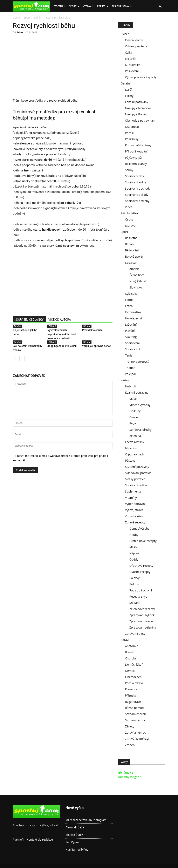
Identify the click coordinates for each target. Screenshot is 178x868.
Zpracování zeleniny (143, 627)
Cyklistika (131, 294)
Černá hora (137, 275)
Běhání (38, 18)
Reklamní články (136, 164)
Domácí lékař (134, 664)
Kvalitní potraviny (137, 392)
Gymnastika (133, 312)
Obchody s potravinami (141, 120)
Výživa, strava (134, 510)
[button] (160, 6)
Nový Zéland (138, 281)
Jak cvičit (131, 59)
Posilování (132, 71)
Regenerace (133, 702)
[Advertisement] (47, 67)
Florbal (130, 300)
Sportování (132, 343)
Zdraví (103, 6)
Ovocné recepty (140, 572)
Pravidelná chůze (92, 330)
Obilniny (135, 411)
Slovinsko (136, 287)
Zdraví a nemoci (136, 733)
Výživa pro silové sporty (141, 77)
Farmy (129, 96)
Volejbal (130, 374)
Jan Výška (72, 842)
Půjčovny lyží (134, 158)
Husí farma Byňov (77, 850)
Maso (133, 399)
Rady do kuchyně (141, 590)
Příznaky (131, 695)
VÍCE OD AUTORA (60, 320)
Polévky (135, 578)
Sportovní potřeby (137, 201)
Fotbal (129, 306)
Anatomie (132, 646)
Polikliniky (132, 139)
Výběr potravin (135, 504)
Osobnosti (132, 127)
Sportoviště (133, 349)
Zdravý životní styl (137, 739)
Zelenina (135, 436)
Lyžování (131, 324)
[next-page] (22, 358)
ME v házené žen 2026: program (86, 820)
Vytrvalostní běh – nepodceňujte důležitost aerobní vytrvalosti (62, 334)
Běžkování (132, 250)
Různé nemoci (135, 708)
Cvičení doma (134, 40)
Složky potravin (135, 479)
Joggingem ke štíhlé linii (62, 346)
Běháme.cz (126, 772)
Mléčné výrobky (140, 405)
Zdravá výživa (134, 516)
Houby (134, 535)
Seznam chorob (136, 714)
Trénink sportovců (137, 362)
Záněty (130, 726)
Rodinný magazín (130, 777)
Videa (129, 207)
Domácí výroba (139, 528)
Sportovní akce (135, 176)
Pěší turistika (122, 6)
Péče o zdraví (134, 683)
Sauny (129, 170)
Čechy (129, 219)
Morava (130, 226)
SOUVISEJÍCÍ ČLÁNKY (29, 320)
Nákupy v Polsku (136, 114)
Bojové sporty (134, 256)
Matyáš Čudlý (74, 835)
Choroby (131, 658)
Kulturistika (133, 65)
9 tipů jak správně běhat (96, 346)
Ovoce (134, 417)
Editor (20, 32)
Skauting (131, 337)
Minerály (131, 448)
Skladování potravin (138, 473)
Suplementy (133, 491)
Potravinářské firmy (138, 145)
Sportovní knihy (136, 182)
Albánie (134, 269)
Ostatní (126, 83)
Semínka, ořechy (140, 430)
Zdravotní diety (135, 634)
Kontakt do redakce (40, 839)
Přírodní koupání (136, 151)
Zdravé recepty (135, 522)
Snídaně (135, 603)
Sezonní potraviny (137, 467)
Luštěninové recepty (143, 541)
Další (128, 90)
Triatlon (130, 368)
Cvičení (60, 6)
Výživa (88, 6)
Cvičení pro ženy (136, 46)
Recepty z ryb (138, 596)
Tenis (129, 355)
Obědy (134, 559)
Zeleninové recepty (142, 609)
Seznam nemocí (136, 720)
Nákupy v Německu (138, 108)
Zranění (130, 745)
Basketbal (132, 238)
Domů (16, 18)
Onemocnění (134, 677)
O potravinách (135, 454)
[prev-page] (15, 358)
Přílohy (134, 584)
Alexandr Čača (75, 827)
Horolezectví (133, 318)
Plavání (130, 331)
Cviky (129, 52)
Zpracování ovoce (141, 621)
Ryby (133, 423)
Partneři (18, 839)
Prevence (131, 689)
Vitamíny (131, 498)
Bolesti (130, 652)
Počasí (129, 133)
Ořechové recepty (141, 566)
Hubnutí (131, 386)
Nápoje (134, 553)
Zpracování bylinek (142, 615)
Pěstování (132, 460)
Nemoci (130, 671)
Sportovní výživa (136, 485)
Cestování (132, 263)
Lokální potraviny (137, 102)
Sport (74, 6)
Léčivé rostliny (135, 442)
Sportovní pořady (137, 195)
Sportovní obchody (138, 188)
